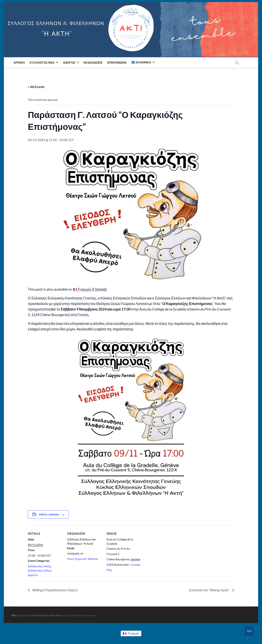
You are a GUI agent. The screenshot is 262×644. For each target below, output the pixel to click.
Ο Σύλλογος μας (42, 62)
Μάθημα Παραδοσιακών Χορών (55, 590)
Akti (14, 615)
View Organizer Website (83, 559)
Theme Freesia (41, 615)
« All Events (36, 87)
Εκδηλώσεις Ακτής (40, 566)
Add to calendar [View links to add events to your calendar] (49, 514)
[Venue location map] (167, 553)
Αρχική (19, 62)
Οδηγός (69, 62)
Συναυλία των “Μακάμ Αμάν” (210, 590)
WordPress (56, 615)
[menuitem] (143, 62)
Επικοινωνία (117, 62)
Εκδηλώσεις (93, 62)
